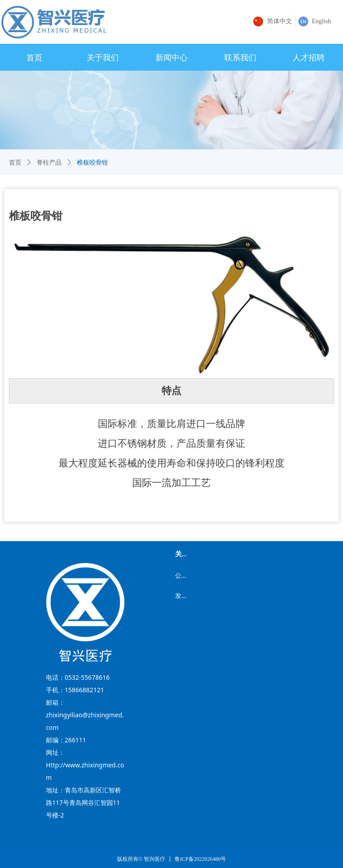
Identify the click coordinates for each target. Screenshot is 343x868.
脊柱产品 (49, 163)
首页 (15, 163)
